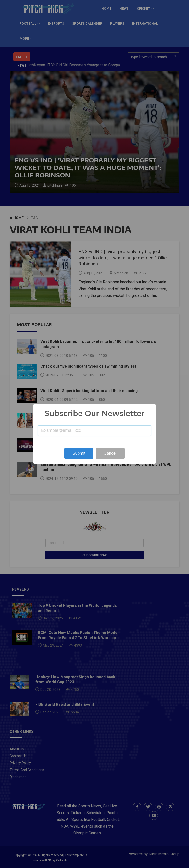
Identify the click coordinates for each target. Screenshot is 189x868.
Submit (79, 453)
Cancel (110, 453)
